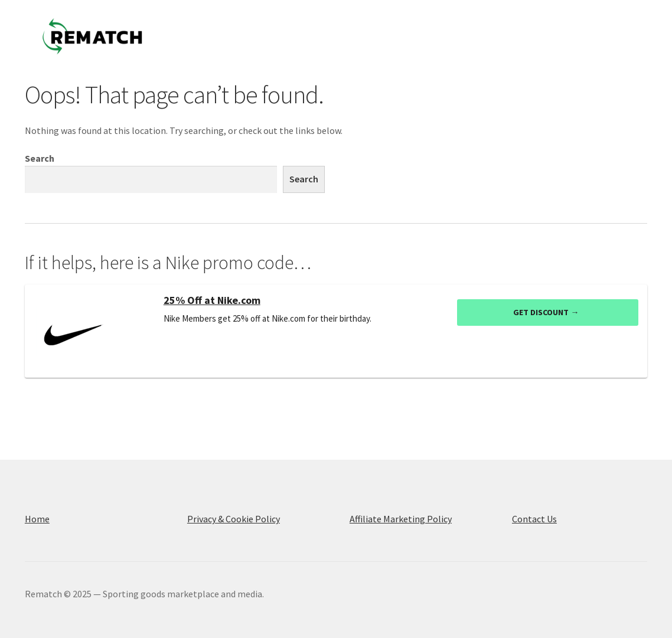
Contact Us (534, 519)
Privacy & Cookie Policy (234, 519)
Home (37, 519)
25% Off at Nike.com (212, 300)
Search (40, 158)
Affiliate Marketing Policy (401, 519)
